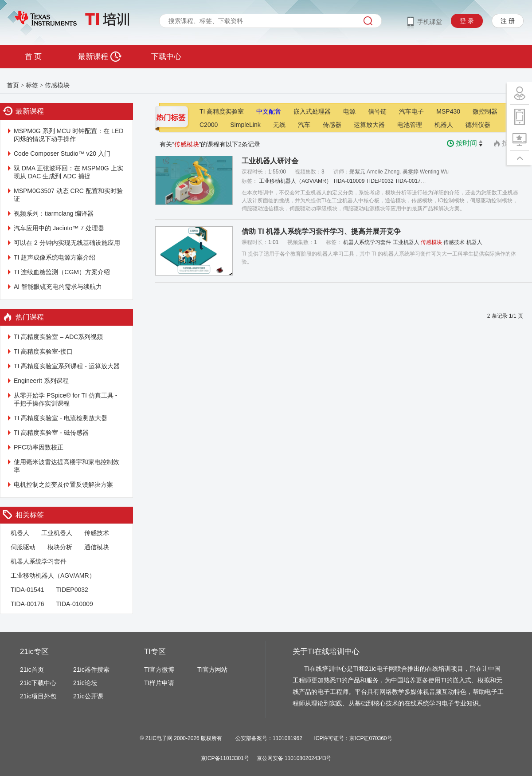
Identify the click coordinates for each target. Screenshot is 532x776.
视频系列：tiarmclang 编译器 (54, 213)
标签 (32, 85)
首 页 (33, 57)
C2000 (209, 125)
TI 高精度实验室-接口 (43, 351)
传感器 (332, 125)
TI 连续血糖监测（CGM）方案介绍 (62, 272)
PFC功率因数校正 (39, 447)
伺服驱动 (23, 547)
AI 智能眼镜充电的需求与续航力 (58, 287)
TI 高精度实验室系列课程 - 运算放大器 (67, 366)
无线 (279, 125)
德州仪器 (478, 125)
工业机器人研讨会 (270, 161)
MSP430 (448, 111)
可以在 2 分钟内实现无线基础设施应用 (67, 243)
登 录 (467, 21)
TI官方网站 (212, 670)
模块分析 (60, 547)
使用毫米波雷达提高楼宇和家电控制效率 (66, 466)
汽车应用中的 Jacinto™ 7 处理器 (59, 228)
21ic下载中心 (38, 683)
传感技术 (97, 533)
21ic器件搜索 (91, 670)
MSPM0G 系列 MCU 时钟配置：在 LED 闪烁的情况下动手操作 (68, 135)
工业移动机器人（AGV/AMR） (53, 575)
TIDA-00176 (27, 604)
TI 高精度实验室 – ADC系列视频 (58, 337)
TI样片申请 (159, 683)
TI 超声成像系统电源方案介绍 (55, 257)
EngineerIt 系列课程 (41, 381)
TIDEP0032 (72, 590)
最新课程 (100, 57)
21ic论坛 (85, 683)
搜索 (368, 21)
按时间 (470, 143)
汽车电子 (411, 111)
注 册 (508, 21)
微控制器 (485, 111)
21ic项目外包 (38, 696)
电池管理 (410, 125)
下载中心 (166, 57)
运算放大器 (369, 125)
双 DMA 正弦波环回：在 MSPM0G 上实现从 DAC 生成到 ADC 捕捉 (68, 172)
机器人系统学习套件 (39, 561)
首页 (13, 85)
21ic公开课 (88, 696)
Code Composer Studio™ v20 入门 (62, 154)
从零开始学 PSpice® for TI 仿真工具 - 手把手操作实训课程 (65, 399)
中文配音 (269, 111)
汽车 (304, 125)
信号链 (377, 111)
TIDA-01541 (27, 590)
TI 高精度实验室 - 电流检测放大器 (61, 418)
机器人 (20, 533)
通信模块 (97, 547)
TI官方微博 (159, 670)
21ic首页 (32, 670)
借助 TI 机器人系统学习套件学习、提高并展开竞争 (321, 231)
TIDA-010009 (74, 604)
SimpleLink (245, 125)
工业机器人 (57, 533)
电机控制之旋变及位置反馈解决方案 (63, 485)
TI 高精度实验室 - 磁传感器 (51, 433)
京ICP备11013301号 (225, 758)
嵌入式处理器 (312, 111)
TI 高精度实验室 (222, 111)
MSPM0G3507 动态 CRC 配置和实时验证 (68, 195)
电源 (349, 111)
